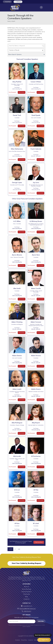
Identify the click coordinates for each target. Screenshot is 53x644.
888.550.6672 (28, 611)
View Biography (12, 92)
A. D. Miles (17, 221)
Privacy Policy (24, 640)
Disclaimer (18, 640)
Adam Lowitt (17, 389)
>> (15, 549)
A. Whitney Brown (36, 221)
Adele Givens (36, 389)
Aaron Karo (36, 255)
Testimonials (26, 594)
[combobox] (26, 50)
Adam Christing (17, 322)
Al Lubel (36, 524)
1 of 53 (10, 549)
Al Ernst (17, 490)
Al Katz (17, 524)
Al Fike (36, 490)
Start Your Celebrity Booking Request (27, 563)
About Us (26, 587)
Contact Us (26, 599)
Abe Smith (17, 289)
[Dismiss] (38, 638)
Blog (26, 597)
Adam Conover (36, 322)
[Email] (21, 621)
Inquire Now (44, 640)
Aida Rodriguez (17, 423)
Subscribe (41, 621)
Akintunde (17, 456)
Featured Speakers (26, 592)
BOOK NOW (22, 92)
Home (9, 21)
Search (13, 21)
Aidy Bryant (36, 423)
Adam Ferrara (36, 356)
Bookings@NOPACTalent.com (28, 609)
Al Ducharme (36, 456)
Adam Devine (17, 356)
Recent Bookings (27, 589)
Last (19, 549)
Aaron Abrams (17, 255)
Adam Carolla (36, 289)
